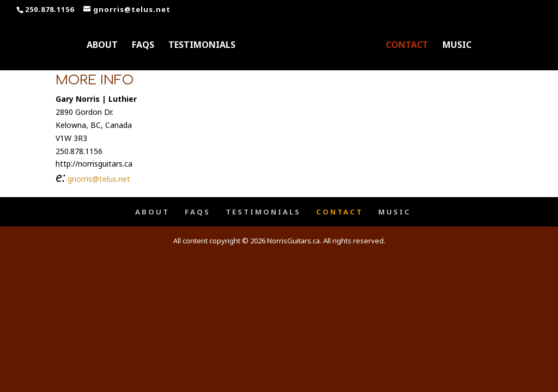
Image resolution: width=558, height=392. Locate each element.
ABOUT (102, 46)
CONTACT (407, 46)
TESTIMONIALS (202, 46)
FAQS (143, 46)
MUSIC (457, 46)
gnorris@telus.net (99, 179)
